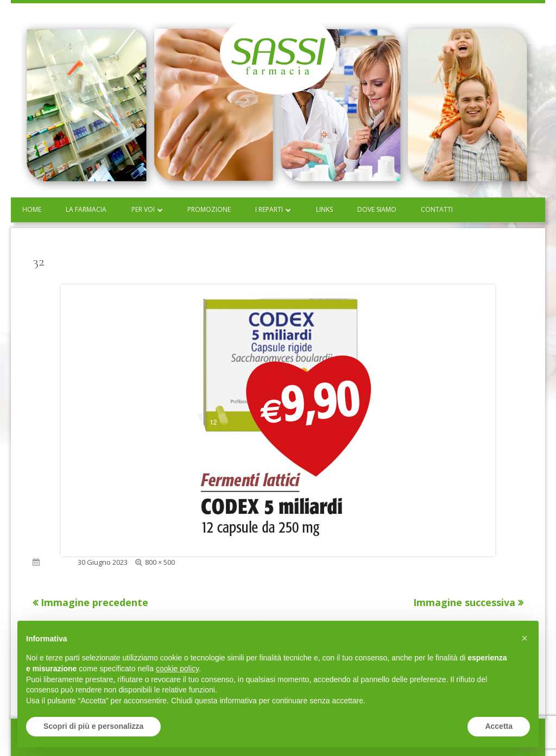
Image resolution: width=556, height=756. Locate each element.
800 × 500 (160, 562)
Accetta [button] (499, 726)
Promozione (209, 209)
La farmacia (86, 209)
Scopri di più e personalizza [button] (93, 726)
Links (324, 209)
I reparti (269, 209)
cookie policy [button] (177, 669)
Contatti (437, 209)
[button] (525, 638)
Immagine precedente (94, 602)
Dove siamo (377, 209)
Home (32, 209)
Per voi (143, 209)
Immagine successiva (464, 602)
